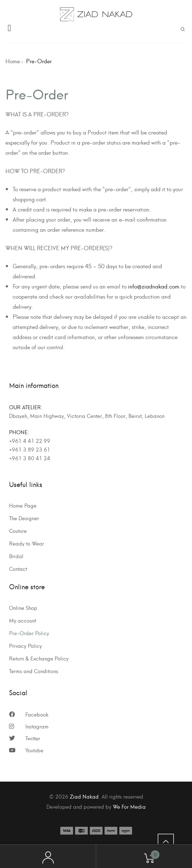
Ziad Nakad (84, 796)
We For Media (129, 806)
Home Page (23, 505)
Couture (18, 531)
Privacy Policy (25, 646)
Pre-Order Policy (29, 633)
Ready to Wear (27, 543)
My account (23, 620)
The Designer (24, 518)
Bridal (16, 556)
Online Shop (23, 608)
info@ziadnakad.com (154, 286)
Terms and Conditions (34, 671)
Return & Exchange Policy (39, 658)
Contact (18, 569)
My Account (48, 856)
